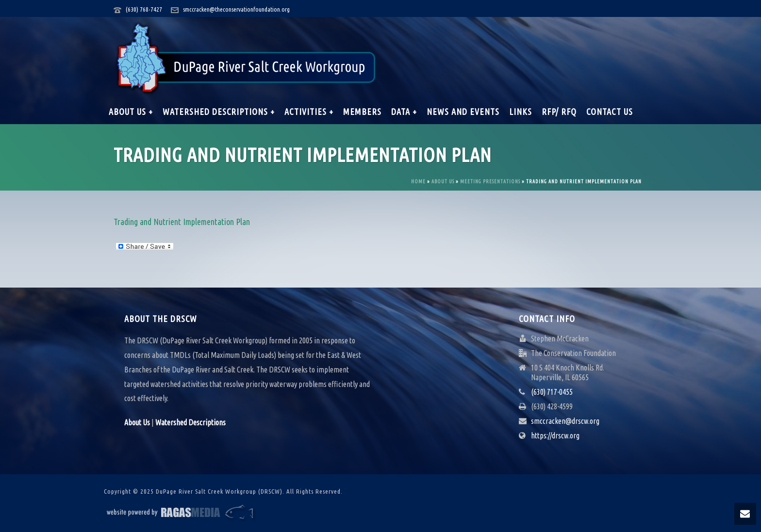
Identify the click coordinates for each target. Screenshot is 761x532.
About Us (443, 182)
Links (521, 112)
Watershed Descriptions (190, 422)
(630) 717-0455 (552, 392)
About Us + (131, 112)
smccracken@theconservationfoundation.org (236, 9)
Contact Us (610, 112)
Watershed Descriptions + (219, 112)
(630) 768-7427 (144, 9)
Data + (404, 112)
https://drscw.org (555, 435)
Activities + (309, 112)
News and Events (463, 112)
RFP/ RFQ (559, 112)
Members (362, 112)
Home (418, 182)
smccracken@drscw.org (565, 421)
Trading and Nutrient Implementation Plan (182, 222)
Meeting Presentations (490, 182)
